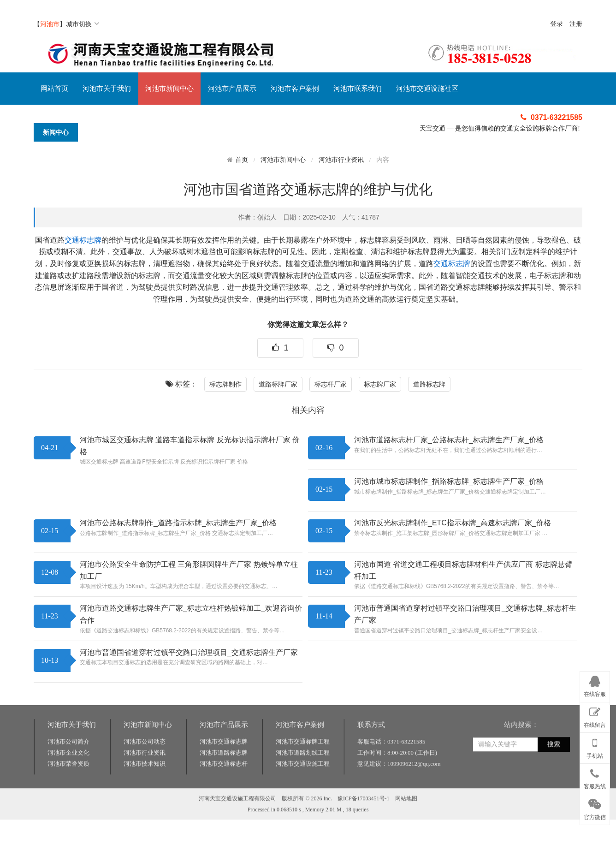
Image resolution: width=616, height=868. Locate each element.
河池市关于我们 (107, 89)
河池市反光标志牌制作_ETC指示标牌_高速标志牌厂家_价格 (453, 523)
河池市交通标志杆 (224, 806)
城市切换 (83, 24)
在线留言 (595, 716)
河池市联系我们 (358, 89)
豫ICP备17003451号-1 (364, 841)
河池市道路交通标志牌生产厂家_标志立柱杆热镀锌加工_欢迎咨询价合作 (191, 614)
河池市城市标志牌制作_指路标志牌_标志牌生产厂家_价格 (449, 481)
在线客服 (595, 685)
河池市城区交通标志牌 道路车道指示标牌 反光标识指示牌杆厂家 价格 (190, 446)
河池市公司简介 (68, 784)
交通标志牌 (83, 240)
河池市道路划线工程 (303, 795)
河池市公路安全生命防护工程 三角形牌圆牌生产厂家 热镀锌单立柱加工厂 (189, 570)
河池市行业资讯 (341, 160)
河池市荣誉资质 (68, 806)
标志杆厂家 (331, 384)
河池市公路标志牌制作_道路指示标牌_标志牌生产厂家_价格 (178, 523)
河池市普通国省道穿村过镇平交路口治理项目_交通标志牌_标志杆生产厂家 (465, 614)
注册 (576, 24)
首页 (242, 160)
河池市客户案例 (295, 89)
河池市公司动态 (145, 784)
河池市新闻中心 (169, 89)
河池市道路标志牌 (224, 795)
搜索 (554, 787)
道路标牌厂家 (278, 384)
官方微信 (595, 808)
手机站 (595, 746)
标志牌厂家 (380, 384)
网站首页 (54, 89)
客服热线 (595, 777)
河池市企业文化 (68, 795)
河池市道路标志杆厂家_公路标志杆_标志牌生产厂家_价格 (449, 440)
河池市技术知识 (145, 806)
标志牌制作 (225, 384)
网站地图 (406, 841)
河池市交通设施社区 (427, 89)
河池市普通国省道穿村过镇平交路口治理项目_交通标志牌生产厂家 (189, 652)
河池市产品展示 (232, 89)
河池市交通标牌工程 (303, 784)
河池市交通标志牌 (224, 784)
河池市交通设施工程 (303, 806)
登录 (557, 24)
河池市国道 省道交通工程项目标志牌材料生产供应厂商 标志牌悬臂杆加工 (463, 570)
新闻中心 (56, 132)
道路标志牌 (429, 384)
